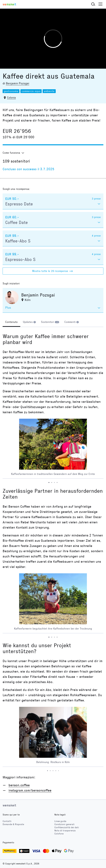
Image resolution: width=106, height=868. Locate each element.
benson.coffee (19, 785)
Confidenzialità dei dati (67, 827)
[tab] (11, 322)
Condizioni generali (64, 824)
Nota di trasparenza (65, 831)
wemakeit (9, 805)
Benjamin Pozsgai (18, 83)
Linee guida (60, 821)
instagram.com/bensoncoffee (30, 790)
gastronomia (11, 91)
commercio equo (31, 91)
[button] (93, 4)
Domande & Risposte (13, 824)
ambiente (49, 91)
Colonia (11, 98)
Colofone (59, 834)
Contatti (7, 821)
